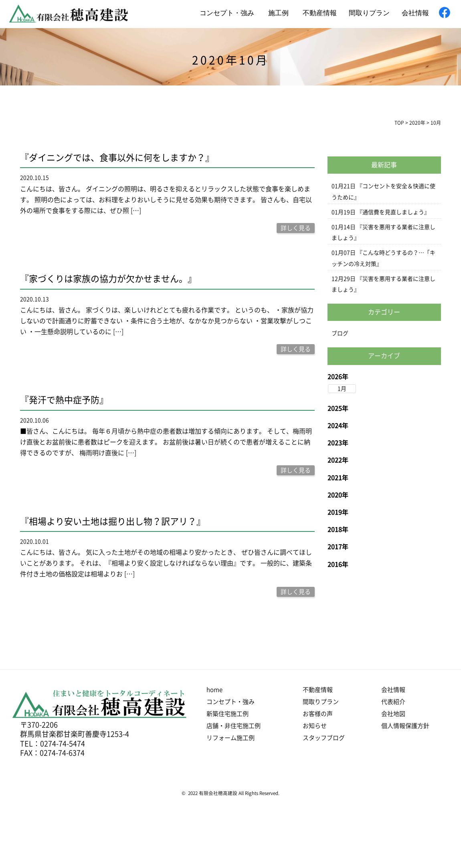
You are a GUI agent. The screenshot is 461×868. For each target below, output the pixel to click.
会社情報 (415, 13)
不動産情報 (320, 13)
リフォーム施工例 (230, 738)
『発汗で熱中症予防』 (64, 400)
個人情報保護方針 (405, 726)
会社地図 (393, 714)
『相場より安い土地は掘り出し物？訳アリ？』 (113, 521)
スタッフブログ (324, 738)
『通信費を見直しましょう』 (393, 212)
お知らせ (315, 726)
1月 (342, 389)
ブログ (340, 333)
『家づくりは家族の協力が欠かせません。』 (108, 279)
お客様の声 (318, 714)
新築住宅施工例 (227, 714)
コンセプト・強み (227, 13)
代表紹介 (393, 702)
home (214, 690)
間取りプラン (369, 13)
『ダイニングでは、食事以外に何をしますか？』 (117, 158)
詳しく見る (296, 228)
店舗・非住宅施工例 (234, 726)
